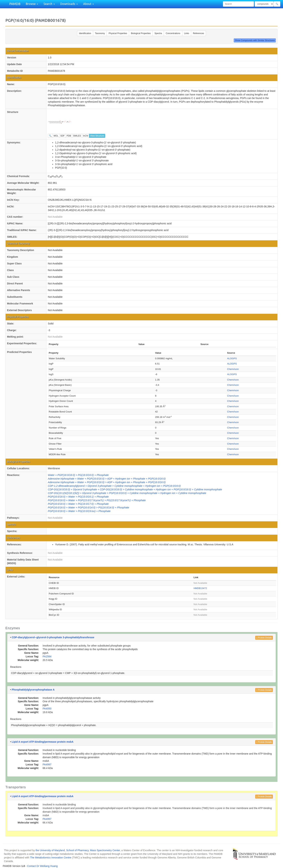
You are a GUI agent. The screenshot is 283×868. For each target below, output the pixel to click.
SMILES (77, 136)
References (198, 33)
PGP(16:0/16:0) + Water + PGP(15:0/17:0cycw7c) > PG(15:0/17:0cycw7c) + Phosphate (97, 500)
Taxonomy (100, 33)
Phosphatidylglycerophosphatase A (33, 690)
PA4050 (47, 709)
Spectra (158, 33)
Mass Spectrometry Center (105, 850)
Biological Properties (141, 33)
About (89, 4)
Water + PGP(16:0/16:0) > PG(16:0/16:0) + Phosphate (78, 475)
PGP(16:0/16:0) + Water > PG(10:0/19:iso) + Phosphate (79, 511)
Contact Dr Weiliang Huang (42, 866)
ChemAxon (233, 369)
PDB (69, 136)
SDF (62, 136)
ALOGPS (232, 358)
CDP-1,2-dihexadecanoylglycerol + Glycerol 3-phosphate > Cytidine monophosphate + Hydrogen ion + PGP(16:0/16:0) (114, 486)
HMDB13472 (200, 588)
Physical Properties (118, 33)
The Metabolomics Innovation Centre (51, 858)
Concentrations (173, 33)
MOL (56, 136)
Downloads (69, 4)
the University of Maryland (50, 850)
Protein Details (264, 638)
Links (187, 33)
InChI (86, 136)
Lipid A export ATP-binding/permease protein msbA (43, 742)
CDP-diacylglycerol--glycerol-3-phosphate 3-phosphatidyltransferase (53, 637)
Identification (85, 33)
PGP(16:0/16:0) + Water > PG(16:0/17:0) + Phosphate (78, 504)
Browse (32, 4)
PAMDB (15, 4)
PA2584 (47, 656)
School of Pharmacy (77, 850)
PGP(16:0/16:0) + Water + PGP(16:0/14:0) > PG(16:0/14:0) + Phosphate (88, 507)
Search (49, 4)
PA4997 (47, 764)
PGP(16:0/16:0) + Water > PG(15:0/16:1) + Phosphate (78, 497)
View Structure (97, 136)
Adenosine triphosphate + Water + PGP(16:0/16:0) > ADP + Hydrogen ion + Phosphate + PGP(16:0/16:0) (107, 479)
